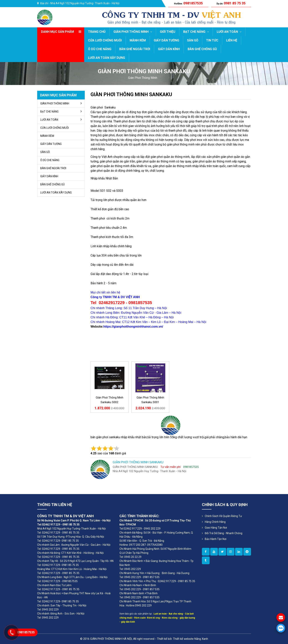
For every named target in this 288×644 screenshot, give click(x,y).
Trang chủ (97, 32)
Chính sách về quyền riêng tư (223, 516)
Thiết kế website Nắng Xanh (191, 639)
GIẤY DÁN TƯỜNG (166, 40)
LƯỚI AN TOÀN (229, 32)
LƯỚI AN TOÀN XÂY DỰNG (107, 58)
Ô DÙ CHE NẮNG (100, 49)
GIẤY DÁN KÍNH (169, 49)
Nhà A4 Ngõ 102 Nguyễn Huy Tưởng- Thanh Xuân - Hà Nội (85, 3)
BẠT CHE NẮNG (196, 32)
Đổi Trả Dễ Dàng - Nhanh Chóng (224, 533)
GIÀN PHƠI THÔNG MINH (133, 32)
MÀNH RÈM (138, 40)
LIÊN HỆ (232, 40)
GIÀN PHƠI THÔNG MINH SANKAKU (131, 94)
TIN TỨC (212, 40)
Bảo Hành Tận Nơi (216, 539)
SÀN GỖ (193, 40)
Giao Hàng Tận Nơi (216, 528)
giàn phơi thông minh (143, 78)
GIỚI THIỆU (168, 32)
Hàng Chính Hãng (215, 522)
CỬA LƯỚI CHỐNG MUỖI (105, 40)
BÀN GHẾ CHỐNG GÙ (202, 49)
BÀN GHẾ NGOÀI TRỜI (135, 49)
